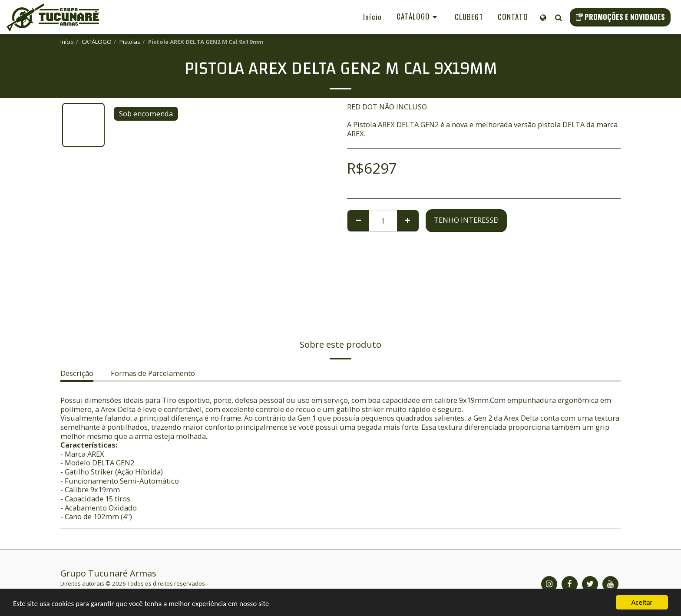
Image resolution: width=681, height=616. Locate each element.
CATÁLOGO (97, 42)
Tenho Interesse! (466, 220)
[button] (558, 17)
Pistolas (130, 42)
